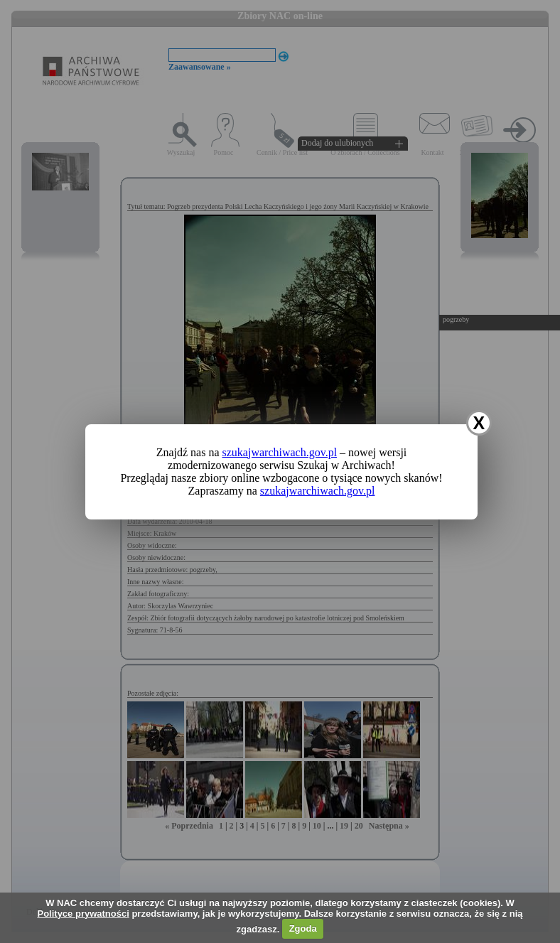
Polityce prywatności (83, 914)
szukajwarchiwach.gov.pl (280, 452)
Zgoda (303, 928)
